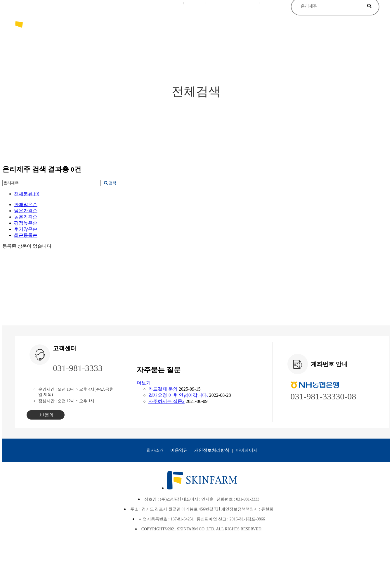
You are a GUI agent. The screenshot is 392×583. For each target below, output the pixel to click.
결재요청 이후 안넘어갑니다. (178, 395)
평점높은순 (26, 223)
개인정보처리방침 (212, 450)
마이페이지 (247, 3)
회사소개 (155, 450)
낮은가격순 (26, 211)
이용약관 (179, 450)
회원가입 (195, 3)
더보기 (144, 383)
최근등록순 (26, 235)
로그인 (175, 3)
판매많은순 (26, 205)
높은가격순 (26, 217)
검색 (110, 183)
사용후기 (271, 3)
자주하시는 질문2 (166, 401)
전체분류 (27, 194)
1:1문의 (46, 415)
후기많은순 (26, 229)
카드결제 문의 (163, 389)
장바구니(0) (220, 3)
